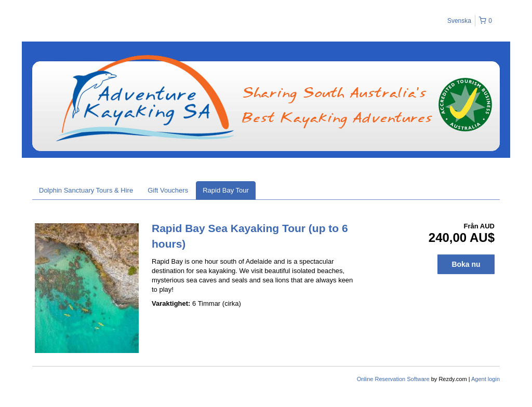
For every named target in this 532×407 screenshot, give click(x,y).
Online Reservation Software (393, 379)
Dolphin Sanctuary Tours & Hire (86, 190)
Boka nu (466, 264)
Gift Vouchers (168, 190)
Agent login (486, 379)
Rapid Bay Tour (226, 190)
